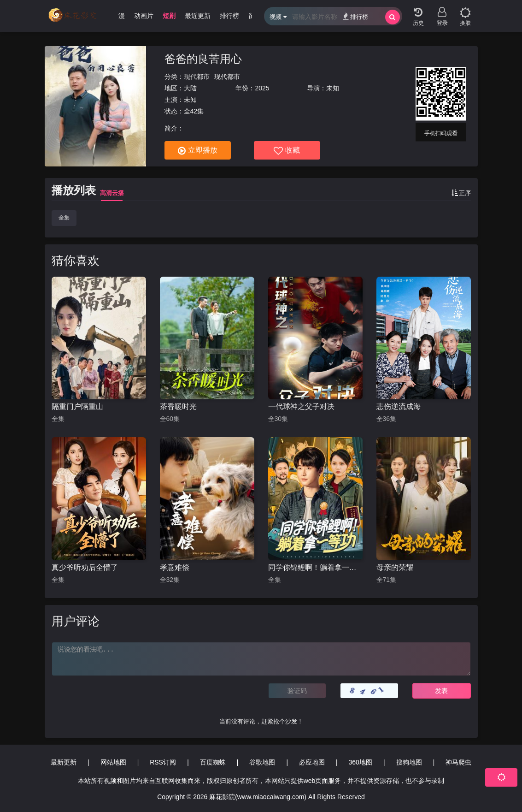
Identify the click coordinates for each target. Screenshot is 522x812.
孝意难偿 (175, 567)
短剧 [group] (169, 16)
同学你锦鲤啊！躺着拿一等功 (315, 567)
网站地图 (113, 762)
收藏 (287, 151)
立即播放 (198, 151)
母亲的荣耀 (395, 567)
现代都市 (197, 77)
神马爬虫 (458, 762)
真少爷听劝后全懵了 (85, 567)
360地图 (361, 762)
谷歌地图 (262, 762)
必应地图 (312, 762)
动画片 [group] (144, 16)
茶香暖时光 (178, 406)
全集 (64, 218)
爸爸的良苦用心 (203, 59)
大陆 (190, 88)
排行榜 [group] (229, 16)
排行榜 (355, 16)
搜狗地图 (409, 762)
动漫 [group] (118, 16)
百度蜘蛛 (213, 762)
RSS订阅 (163, 762)
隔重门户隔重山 (77, 406)
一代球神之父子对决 (301, 406)
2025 (262, 88)
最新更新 (64, 762)
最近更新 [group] (198, 16)
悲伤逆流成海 (399, 406)
